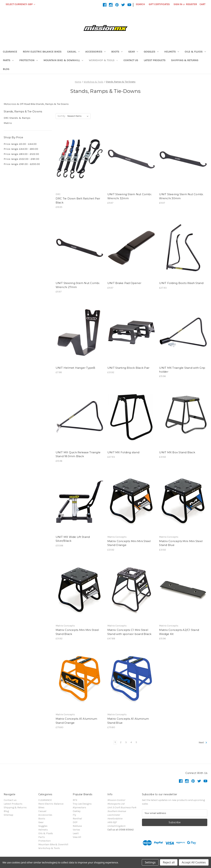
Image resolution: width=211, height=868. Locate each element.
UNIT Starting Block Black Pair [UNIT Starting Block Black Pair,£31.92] (128, 368)
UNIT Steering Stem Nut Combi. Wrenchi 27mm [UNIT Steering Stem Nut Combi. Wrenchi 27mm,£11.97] (78, 285)
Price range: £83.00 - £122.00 (21, 154)
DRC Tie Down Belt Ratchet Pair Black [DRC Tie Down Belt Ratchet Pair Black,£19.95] (78, 200)
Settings (150, 862)
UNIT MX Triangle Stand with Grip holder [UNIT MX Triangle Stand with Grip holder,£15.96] (182, 370)
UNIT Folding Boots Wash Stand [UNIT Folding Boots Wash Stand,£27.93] (181, 283)
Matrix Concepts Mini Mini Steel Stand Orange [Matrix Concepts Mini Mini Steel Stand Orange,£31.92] (129, 543)
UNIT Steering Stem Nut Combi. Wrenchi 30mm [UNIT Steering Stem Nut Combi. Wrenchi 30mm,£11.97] (181, 196)
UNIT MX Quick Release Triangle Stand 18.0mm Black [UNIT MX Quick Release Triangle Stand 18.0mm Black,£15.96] (78, 454)
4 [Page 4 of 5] (131, 742)
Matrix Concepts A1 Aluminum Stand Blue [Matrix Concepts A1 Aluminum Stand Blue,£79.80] (128, 721)
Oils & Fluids (195, 52)
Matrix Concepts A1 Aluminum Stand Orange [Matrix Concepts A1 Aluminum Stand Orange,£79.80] (76, 721)
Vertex (76, 830)
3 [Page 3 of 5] (126, 742)
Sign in (178, 4)
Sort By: (62, 116)
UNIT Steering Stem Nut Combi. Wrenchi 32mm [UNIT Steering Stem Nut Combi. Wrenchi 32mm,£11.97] (130, 196)
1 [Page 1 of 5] (115, 742)
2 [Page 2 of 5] (121, 742)
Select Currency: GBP (20, 4)
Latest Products (155, 60)
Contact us (131, 60)
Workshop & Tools (103, 60)
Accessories (95, 52)
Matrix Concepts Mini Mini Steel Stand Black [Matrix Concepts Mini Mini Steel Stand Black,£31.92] (77, 632)
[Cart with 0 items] (202, 4)
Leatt (76, 833)
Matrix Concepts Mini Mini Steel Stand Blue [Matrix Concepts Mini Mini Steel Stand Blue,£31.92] (181, 543)
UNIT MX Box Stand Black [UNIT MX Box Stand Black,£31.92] (177, 452)
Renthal (77, 819)
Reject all (169, 862)
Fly (74, 815)
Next (203, 743)
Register (191, 4)
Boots (117, 52)
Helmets (172, 52)
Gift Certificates (159, 4)
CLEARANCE (10, 52)
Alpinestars (79, 807)
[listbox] (79, 116)
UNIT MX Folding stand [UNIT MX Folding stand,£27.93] (123, 452)
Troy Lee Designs (82, 804)
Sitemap (8, 815)
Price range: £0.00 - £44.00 (20, 144)
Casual (73, 52)
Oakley (77, 811)
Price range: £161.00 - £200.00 (22, 164)
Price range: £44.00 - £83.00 (21, 149)
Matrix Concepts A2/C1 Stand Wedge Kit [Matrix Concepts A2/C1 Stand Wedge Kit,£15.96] (179, 632)
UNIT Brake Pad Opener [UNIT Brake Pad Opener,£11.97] (124, 283)
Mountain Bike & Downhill (63, 60)
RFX (75, 800)
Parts (8, 60)
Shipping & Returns (185, 60)
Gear (133, 52)
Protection (29, 60)
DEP (75, 822)
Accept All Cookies (194, 862)
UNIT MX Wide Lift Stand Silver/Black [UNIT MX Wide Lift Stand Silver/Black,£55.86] (73, 539)
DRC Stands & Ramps (17, 118)
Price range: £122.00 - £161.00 (21, 159)
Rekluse (77, 826)
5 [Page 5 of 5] (136, 742)
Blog (6, 69)
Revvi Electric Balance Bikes (42, 52)
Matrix (8, 123)
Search (140, 4)
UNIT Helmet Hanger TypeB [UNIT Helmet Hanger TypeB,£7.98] (75, 368)
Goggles (151, 52)
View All (77, 837)
